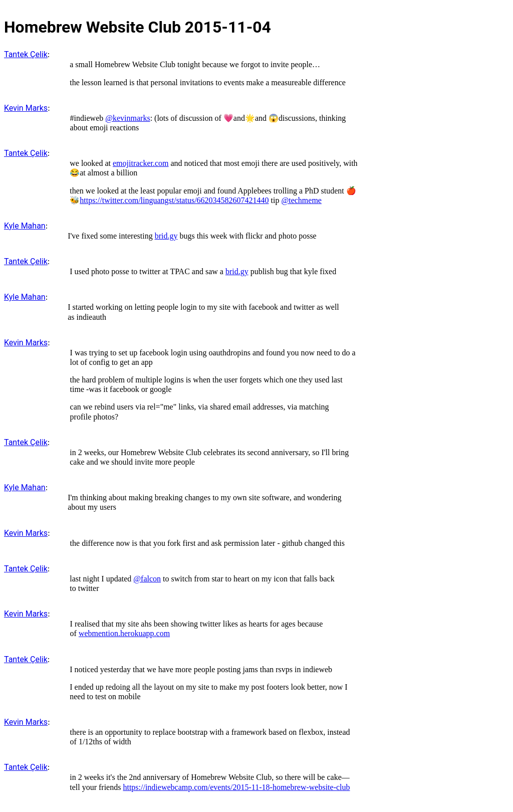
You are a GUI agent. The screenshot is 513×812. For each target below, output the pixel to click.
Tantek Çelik (26, 54)
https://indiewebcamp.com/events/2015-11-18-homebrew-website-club (236, 787)
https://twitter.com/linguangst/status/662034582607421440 (174, 200)
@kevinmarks (127, 118)
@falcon (147, 579)
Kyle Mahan (25, 226)
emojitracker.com (141, 163)
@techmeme (301, 200)
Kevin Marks (26, 108)
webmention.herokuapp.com (124, 633)
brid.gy (166, 236)
